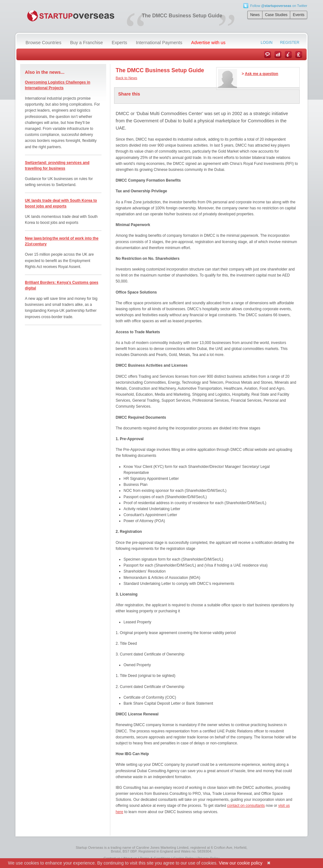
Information (288, 55)
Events (299, 15)
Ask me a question (262, 74)
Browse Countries (43, 43)
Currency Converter (299, 55)
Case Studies (276, 15)
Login (266, 43)
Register (290, 43)
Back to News (126, 78)
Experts (120, 43)
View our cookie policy (240, 863)
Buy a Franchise (87, 43)
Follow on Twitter (279, 6)
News (255, 15)
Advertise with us (208, 43)
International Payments (159, 43)
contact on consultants (246, 806)
